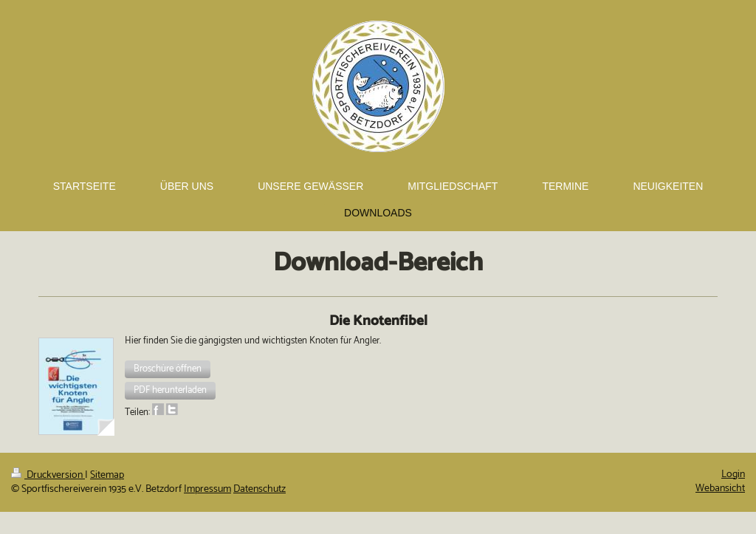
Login (733, 475)
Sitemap (107, 475)
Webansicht (720, 489)
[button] (168, 369)
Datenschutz (260, 489)
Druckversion (48, 475)
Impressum (207, 489)
